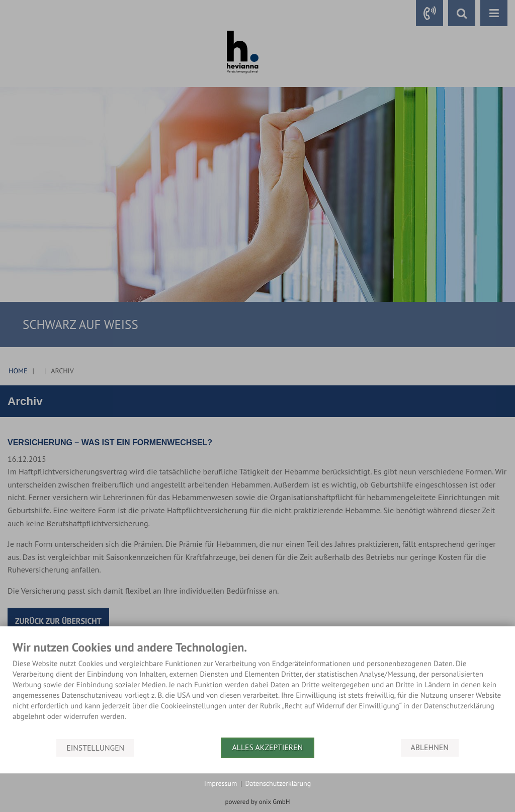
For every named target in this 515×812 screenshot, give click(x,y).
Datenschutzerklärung (278, 783)
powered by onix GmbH (258, 802)
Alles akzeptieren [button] (268, 748)
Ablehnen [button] (430, 748)
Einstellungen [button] (95, 748)
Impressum (221, 783)
